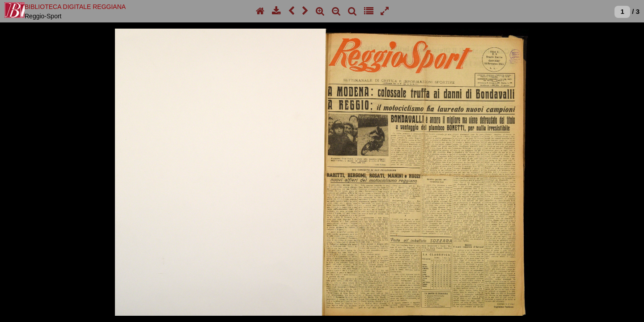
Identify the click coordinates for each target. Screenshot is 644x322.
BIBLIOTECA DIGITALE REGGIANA (75, 7)
